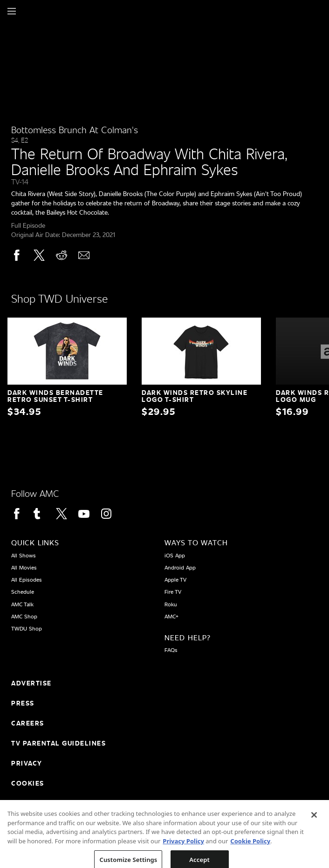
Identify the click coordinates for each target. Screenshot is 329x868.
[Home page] (28, 11)
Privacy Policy (183, 846)
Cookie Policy (250, 846)
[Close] (314, 821)
